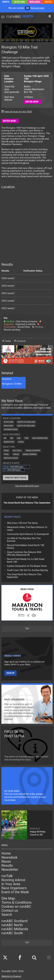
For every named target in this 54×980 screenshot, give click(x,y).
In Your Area (11, 884)
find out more (37, 8)
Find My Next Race (16, 478)
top (27, 629)
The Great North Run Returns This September (24, 576)
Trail (6, 454)
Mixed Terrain (30, 454)
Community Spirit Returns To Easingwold (28, 534)
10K (19, 438)
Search (7, 915)
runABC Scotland (14, 921)
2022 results (8, 308)
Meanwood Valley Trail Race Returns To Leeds (27, 529)
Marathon (9, 442)
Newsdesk (9, 857)
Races (6, 861)
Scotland (19, 2)
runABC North (12, 925)
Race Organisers (14, 888)
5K (5, 438)
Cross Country (33, 451)
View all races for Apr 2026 (18, 112)
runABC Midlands (15, 929)
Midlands (35, 2)
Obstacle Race (11, 458)
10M (26, 438)
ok (27, 8)
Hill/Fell (17, 451)
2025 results (8, 286)
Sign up (10, 673)
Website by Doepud (11, 976)
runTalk (7, 876)
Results (7, 866)
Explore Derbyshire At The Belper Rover (27, 566)
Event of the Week (15, 892)
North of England (26, 422)
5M (12, 438)
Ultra (21, 442)
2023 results (8, 301)
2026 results (8, 278)
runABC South (12, 933)
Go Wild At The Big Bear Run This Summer (24, 540)
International (11, 429)
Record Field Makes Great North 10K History (26, 547)
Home (6, 853)
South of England (26, 426)
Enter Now (32, 102)
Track (16, 454)
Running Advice (13, 880)
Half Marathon (40, 438)
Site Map (8, 898)
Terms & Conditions (16, 902)
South (48, 2)
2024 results (8, 293)
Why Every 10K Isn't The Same (22, 523)
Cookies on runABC (16, 907)
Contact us (10, 911)
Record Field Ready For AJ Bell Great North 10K (26, 560)
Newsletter (10, 870)
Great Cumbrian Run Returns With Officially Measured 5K (24, 554)
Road (6, 451)
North (6, 2)
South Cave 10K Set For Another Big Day (28, 570)
